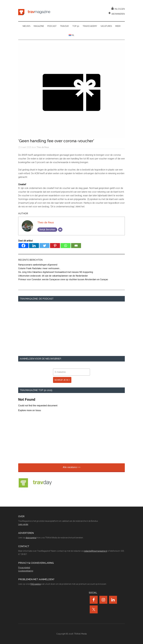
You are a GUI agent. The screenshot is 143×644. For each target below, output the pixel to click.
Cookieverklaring (26, 571)
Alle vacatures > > (72, 467)
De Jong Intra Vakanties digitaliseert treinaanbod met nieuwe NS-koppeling (56, 272)
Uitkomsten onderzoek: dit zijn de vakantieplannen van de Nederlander (53, 276)
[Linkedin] (34, 246)
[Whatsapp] (66, 246)
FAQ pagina (36, 584)
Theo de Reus (46, 222)
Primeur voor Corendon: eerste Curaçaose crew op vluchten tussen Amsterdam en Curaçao (63, 279)
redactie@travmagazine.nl (95, 551)
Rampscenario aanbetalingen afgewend (38, 265)
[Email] (60, 230)
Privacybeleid (24, 568)
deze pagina (31, 538)
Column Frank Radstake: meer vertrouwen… (39, 268)
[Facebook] (23, 246)
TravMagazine (34, 12)
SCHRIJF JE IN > (62, 380)
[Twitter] (44, 246)
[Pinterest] (55, 246)
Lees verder (23, 524)
